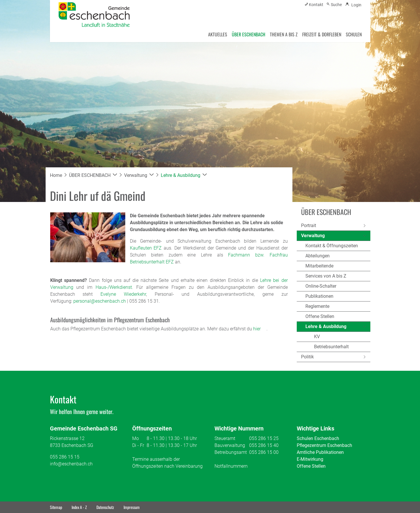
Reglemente (317, 306)
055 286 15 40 (264, 445)
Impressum (132, 507)
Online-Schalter (321, 286)
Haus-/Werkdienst (114, 287)
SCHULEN (354, 34)
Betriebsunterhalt (331, 347)
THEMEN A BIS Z (284, 34)
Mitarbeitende (319, 266)
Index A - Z (79, 507)
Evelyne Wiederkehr (123, 294)
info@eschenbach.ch (71, 464)
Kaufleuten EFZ (146, 248)
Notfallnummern (231, 466)
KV (317, 337)
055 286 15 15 (65, 457)
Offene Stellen (320, 316)
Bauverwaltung (230, 445)
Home (56, 175)
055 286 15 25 (264, 438)
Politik (307, 357)
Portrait (309, 225)
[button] (93, 175)
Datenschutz (105, 507)
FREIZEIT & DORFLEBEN (322, 34)
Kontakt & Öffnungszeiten (332, 246)
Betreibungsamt (231, 452)
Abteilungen (318, 256)
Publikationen (319, 296)
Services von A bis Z (326, 276)
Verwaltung (313, 236)
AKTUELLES (218, 34)
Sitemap (56, 507)
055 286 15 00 (264, 452)
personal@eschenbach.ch (100, 301)
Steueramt (225, 438)
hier (260, 329)
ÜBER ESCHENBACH (249, 34)
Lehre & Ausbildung (326, 328)
